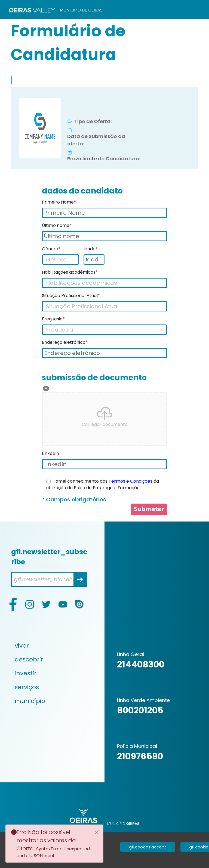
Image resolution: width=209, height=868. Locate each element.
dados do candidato (82, 191)
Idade (91, 249)
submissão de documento (94, 378)
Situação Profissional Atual (71, 296)
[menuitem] (50, 646)
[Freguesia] (104, 330)
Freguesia (53, 319)
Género (51, 249)
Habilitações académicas (70, 272)
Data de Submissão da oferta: (96, 140)
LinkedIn (50, 453)
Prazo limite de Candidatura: (104, 159)
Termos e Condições (130, 481)
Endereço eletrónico (65, 342)
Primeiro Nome (59, 202)
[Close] (97, 832)
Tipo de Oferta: (93, 121)
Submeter (149, 509)
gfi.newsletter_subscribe (49, 557)
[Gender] (61, 260)
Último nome (57, 225)
